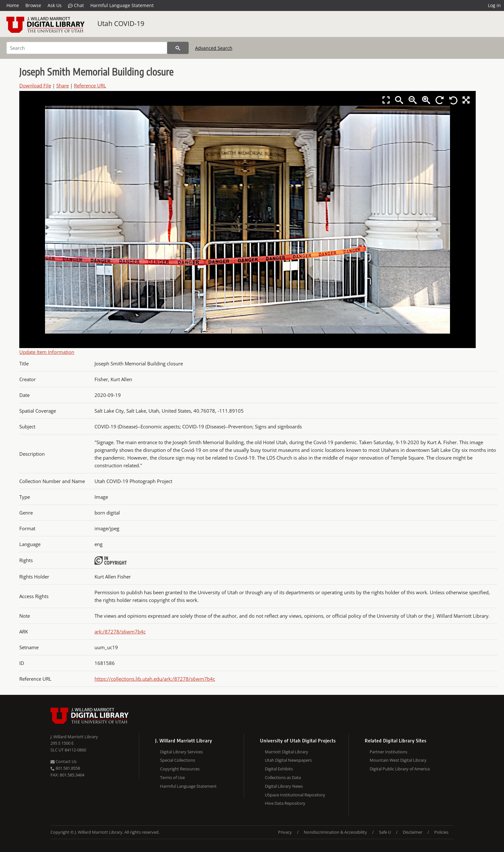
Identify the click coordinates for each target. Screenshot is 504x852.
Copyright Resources (180, 769)
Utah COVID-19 (121, 23)
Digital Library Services (181, 752)
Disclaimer (413, 832)
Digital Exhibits (279, 769)
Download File (35, 85)
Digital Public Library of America (400, 769)
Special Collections (178, 760)
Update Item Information (47, 352)
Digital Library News (284, 786)
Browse (33, 5)
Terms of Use (172, 777)
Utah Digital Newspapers (288, 760)
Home (13, 5)
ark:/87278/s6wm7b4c (120, 632)
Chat (76, 5)
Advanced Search (214, 48)
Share (63, 85)
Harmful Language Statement (122, 5)
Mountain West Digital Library (398, 760)
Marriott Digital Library (287, 752)
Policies (441, 832)
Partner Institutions (388, 752)
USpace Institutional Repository (295, 795)
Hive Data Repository (285, 803)
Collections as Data (283, 777)
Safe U (385, 832)
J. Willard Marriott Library (74, 737)
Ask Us (55, 5)
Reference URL (90, 85)
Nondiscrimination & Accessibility (335, 832)
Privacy (285, 832)
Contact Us (63, 761)
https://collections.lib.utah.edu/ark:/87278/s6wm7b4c (155, 679)
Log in (494, 5)
